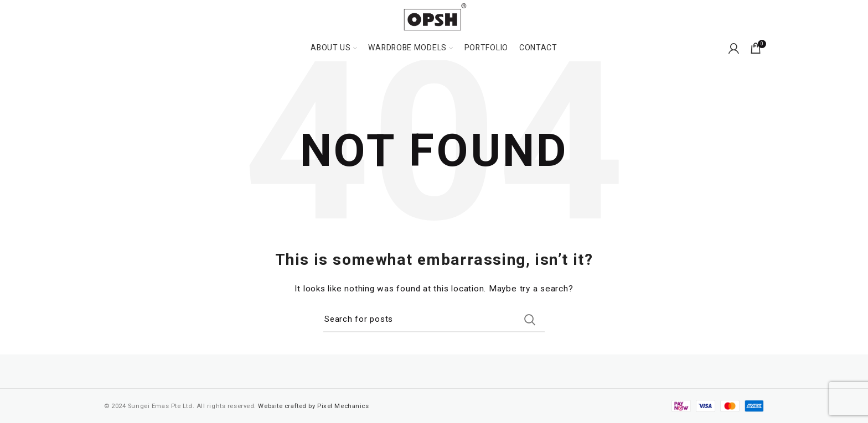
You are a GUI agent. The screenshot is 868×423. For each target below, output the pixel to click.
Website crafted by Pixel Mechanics (313, 406)
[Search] (434, 320)
